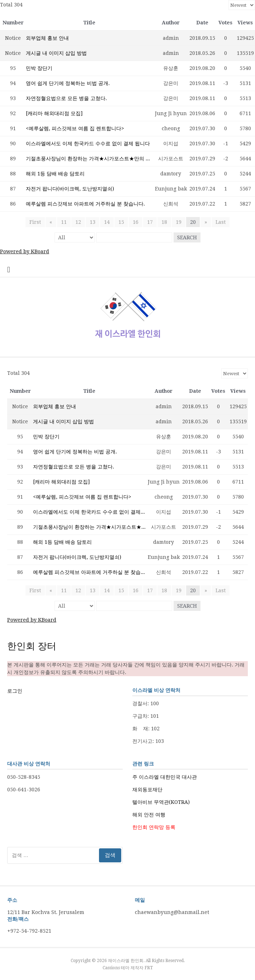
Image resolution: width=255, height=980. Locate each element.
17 (150, 222)
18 (164, 222)
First (36, 222)
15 (121, 222)
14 (107, 222)
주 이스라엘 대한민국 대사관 (165, 777)
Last (221, 222)
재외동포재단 (147, 790)
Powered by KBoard (25, 251)
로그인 (15, 691)
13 (93, 222)
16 (136, 222)
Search (187, 237)
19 (179, 222)
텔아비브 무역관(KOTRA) (161, 802)
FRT (149, 968)
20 (193, 222)
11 (64, 222)
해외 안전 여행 (149, 815)
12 (78, 222)
